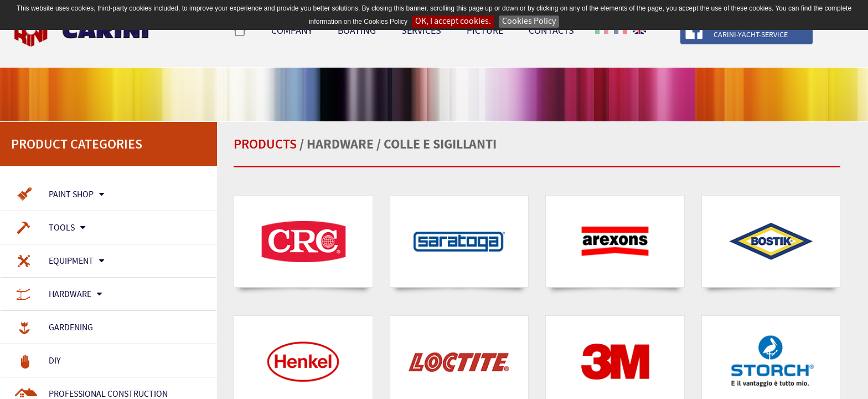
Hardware (58, 295)
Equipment (59, 262)
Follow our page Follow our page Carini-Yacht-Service (777, 31)
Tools (50, 228)
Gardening (54, 328)
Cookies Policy (529, 21)
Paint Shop (59, 195)
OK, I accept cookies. (453, 21)
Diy (38, 361)
